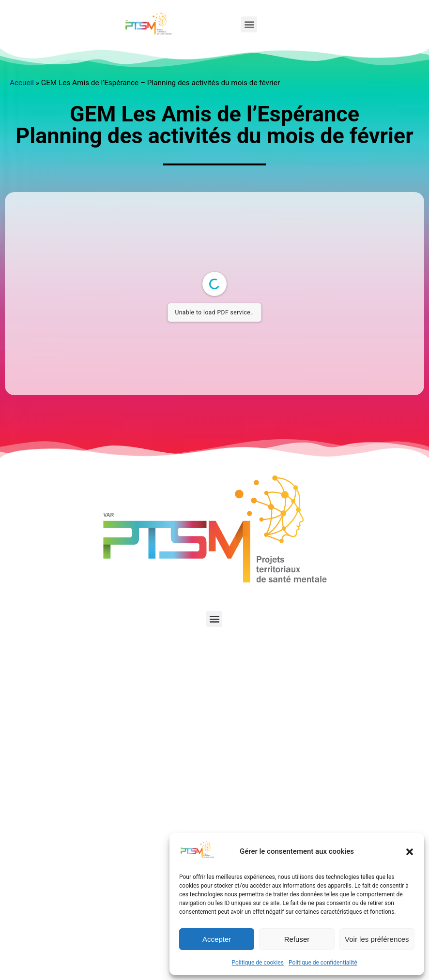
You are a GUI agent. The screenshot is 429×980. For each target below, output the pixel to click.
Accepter (217, 939)
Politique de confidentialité (323, 963)
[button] (410, 852)
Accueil (22, 83)
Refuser (297, 939)
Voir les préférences (377, 939)
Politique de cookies (258, 963)
